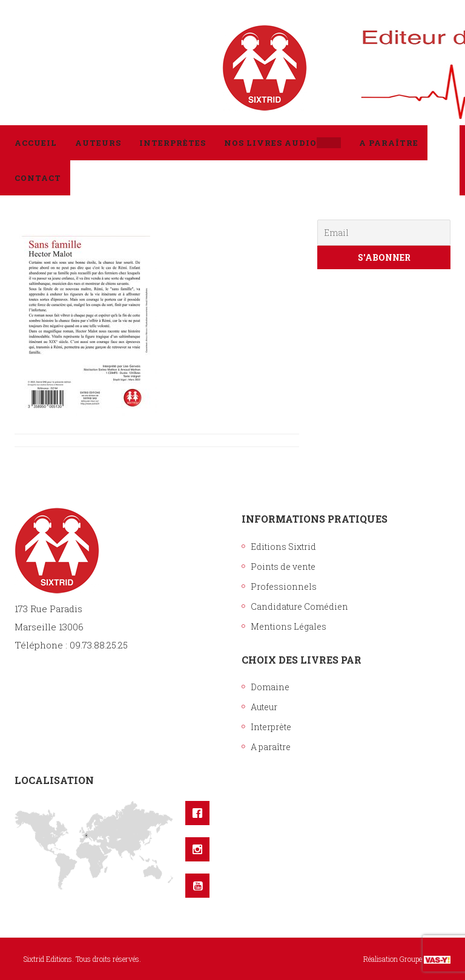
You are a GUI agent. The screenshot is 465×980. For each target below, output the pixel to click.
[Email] (384, 233)
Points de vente (283, 567)
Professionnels (284, 586)
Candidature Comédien (299, 606)
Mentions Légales (289, 626)
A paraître (271, 747)
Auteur (264, 707)
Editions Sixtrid (283, 547)
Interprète (271, 727)
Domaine (270, 687)
